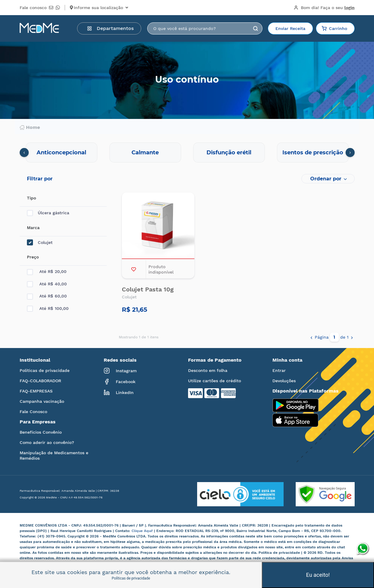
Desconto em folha (208, 370)
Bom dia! (324, 8)
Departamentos (110, 28)
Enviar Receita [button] (290, 28)
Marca (33, 228)
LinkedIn (119, 393)
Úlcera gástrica (48, 213)
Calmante (145, 153)
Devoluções (284, 381)
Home (30, 127)
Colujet (40, 243)
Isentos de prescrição (313, 153)
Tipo (31, 198)
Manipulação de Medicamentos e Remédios (54, 455)
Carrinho (334, 28)
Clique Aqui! (143, 531)
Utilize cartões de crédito (215, 381)
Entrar (279, 370)
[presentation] (24, 153)
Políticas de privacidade (45, 370)
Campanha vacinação (42, 401)
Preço (33, 257)
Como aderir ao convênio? (47, 442)
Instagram (120, 371)
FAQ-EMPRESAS (36, 391)
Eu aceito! (318, 575)
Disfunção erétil (229, 153)
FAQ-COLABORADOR (40, 381)
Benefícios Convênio (41, 432)
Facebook (120, 382)
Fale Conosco (33, 412)
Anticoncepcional (61, 153)
